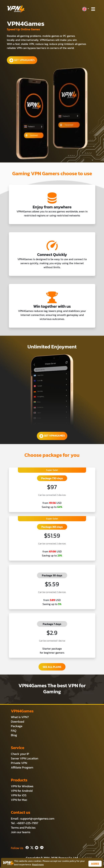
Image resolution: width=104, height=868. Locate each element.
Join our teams (21, 832)
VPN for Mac (19, 800)
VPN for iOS (19, 795)
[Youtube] (36, 847)
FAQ (14, 731)
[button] (85, 9)
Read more (38, 865)
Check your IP (20, 754)
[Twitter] (31, 847)
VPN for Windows (22, 786)
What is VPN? (20, 717)
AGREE (95, 864)
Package (17, 726)
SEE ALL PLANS (52, 667)
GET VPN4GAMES (22, 60)
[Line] (41, 847)
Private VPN (19, 763)
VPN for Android (22, 791)
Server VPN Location (25, 758)
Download (18, 722)
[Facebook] (27, 847)
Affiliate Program (22, 767)
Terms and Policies (23, 828)
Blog (14, 735)
